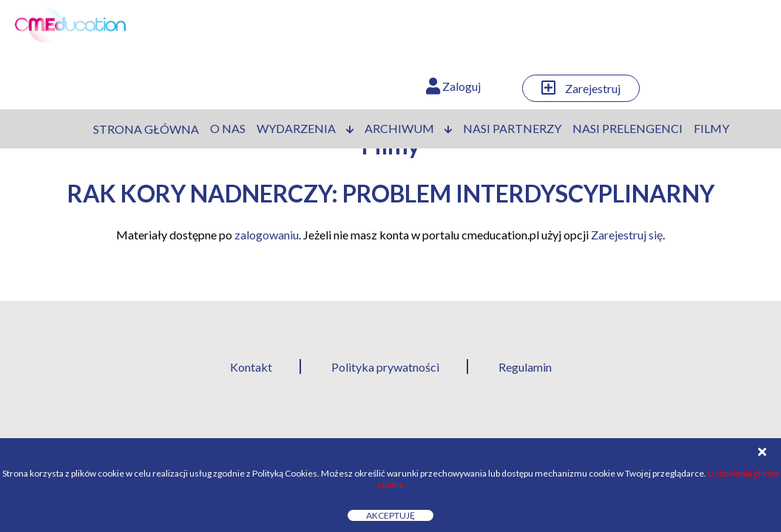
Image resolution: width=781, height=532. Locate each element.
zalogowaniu (267, 235)
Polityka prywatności (385, 367)
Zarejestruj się (627, 235)
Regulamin (525, 367)
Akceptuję (390, 515)
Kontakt (251, 367)
